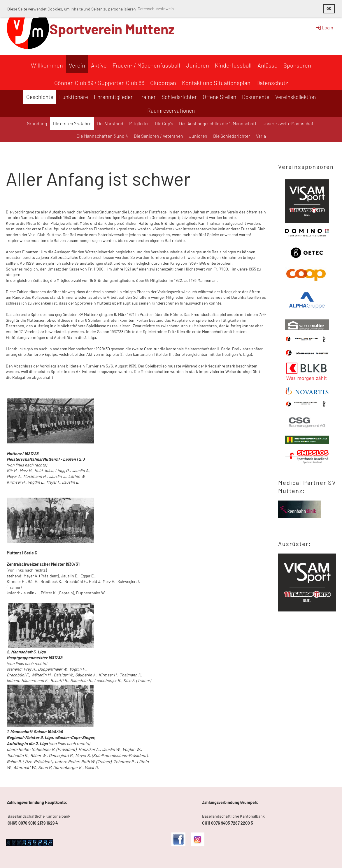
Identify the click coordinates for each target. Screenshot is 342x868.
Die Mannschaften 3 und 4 (102, 136)
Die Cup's (164, 123)
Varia (261, 136)
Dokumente (256, 97)
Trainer (147, 97)
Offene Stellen (219, 97)
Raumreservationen (171, 111)
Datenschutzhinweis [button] (156, 9)
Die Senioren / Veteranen (158, 136)
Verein (77, 65)
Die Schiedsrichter (232, 136)
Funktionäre (74, 97)
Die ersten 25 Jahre (72, 123)
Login (324, 28)
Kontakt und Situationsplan (216, 83)
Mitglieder (139, 123)
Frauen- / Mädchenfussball (146, 65)
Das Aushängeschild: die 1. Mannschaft (218, 123)
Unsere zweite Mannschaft (289, 123)
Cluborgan (163, 83)
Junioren (198, 65)
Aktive (99, 65)
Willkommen (47, 65)
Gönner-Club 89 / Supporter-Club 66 (99, 83)
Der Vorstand (110, 123)
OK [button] (329, 8)
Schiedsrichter (179, 97)
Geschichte (40, 97)
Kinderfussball (233, 65)
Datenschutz (272, 83)
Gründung (37, 123)
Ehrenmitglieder (113, 97)
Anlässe (268, 65)
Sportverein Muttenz (112, 29)
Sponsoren (297, 65)
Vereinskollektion (295, 97)
